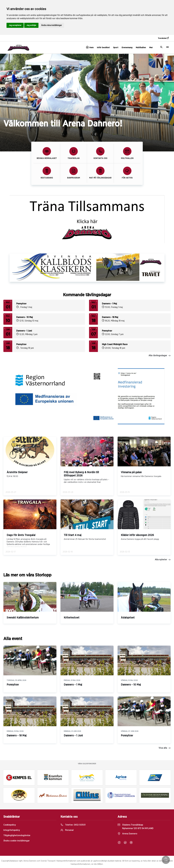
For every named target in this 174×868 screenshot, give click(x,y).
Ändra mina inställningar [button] (52, 25)
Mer (151, 48)
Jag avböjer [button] (31, 25)
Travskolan (163, 38)
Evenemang (127, 48)
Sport (116, 48)
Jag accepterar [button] (15, 25)
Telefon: (73, 825)
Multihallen (141, 48)
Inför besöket (103, 48)
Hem (90, 47)
